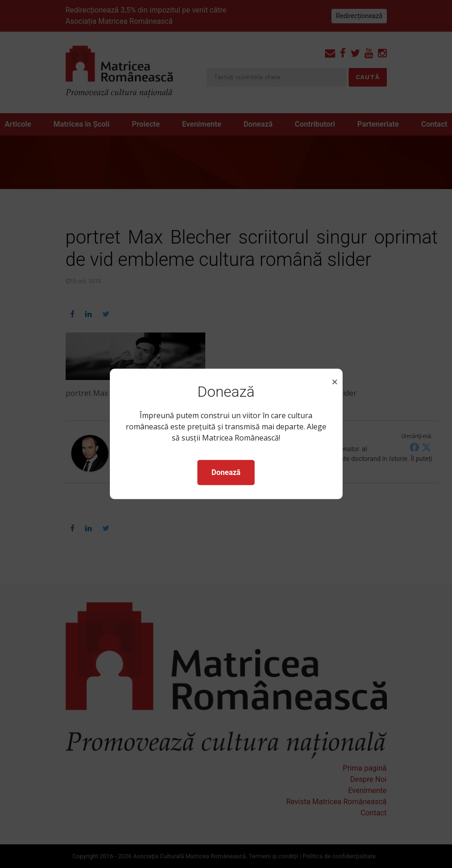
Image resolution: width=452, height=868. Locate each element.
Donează (226, 472)
